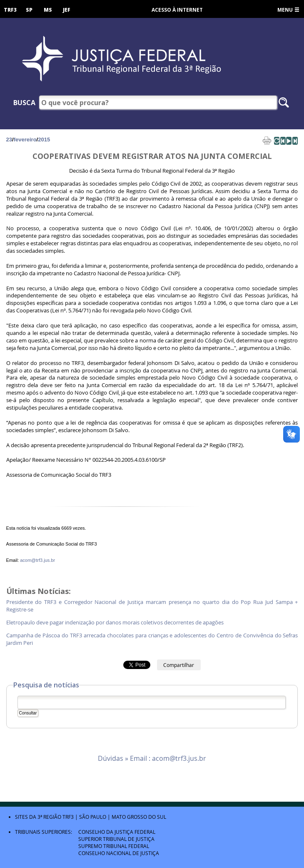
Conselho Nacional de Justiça (119, 853)
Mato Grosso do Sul (139, 817)
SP (29, 10)
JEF (67, 10)
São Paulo (93, 817)
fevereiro (25, 140)
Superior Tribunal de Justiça (116, 839)
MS (48, 10)
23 (9, 140)
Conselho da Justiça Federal (117, 832)
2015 (44, 140)
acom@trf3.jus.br (37, 560)
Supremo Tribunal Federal (114, 846)
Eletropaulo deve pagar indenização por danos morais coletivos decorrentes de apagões (115, 623)
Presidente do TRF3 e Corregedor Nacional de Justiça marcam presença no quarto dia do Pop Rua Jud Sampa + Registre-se (152, 606)
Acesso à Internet (177, 10)
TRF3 (10, 10)
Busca (24, 103)
